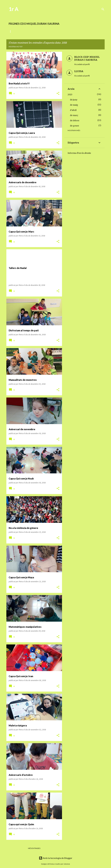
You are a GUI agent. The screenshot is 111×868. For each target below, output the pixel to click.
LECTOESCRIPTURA (35, 31)
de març (74, 115)
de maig (74, 105)
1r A (14, 9)
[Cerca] (103, 9)
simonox (67, 864)
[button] (58, 94)
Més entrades (34, 848)
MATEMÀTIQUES (57, 31)
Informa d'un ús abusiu (79, 153)
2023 (70, 95)
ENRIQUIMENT (77, 31)
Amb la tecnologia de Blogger (56, 858)
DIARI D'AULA (14, 31)
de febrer (75, 121)
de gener (75, 126)
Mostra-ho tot (16, 47)
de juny (74, 100)
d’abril (73, 110)
